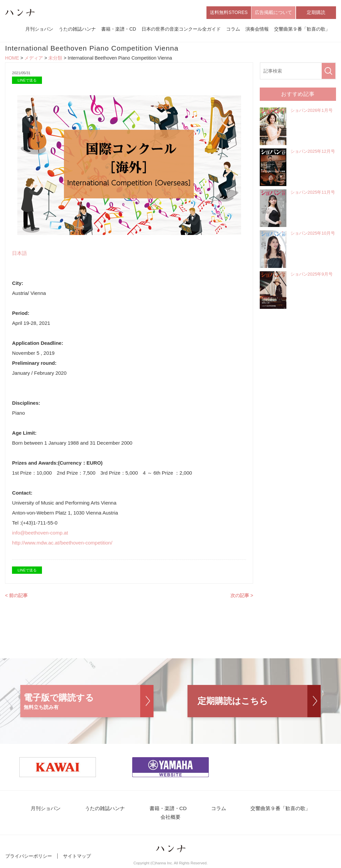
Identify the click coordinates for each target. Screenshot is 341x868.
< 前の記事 (16, 596)
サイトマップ (77, 857)
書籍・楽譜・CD (119, 29)
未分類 (55, 59)
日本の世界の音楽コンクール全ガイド (181, 29)
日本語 (19, 253)
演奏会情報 (257, 29)
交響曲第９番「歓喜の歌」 (302, 29)
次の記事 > (242, 596)
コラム (233, 29)
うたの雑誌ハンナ (77, 29)
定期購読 (316, 13)
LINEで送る (27, 81)
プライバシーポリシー (29, 857)
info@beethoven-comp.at (40, 533)
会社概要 (170, 818)
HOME (12, 59)
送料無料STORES (229, 13)
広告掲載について (273, 13)
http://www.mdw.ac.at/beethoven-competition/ (62, 543)
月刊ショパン (39, 29)
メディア (34, 59)
